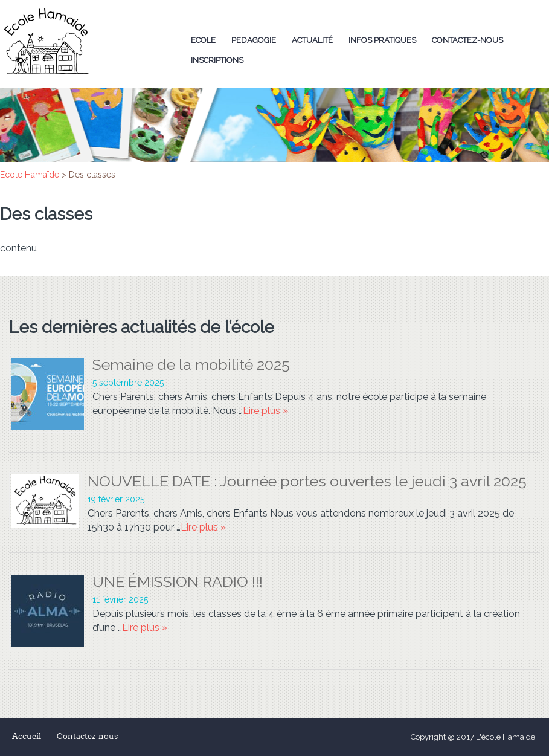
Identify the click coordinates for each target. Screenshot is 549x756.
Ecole (203, 40)
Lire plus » (265, 411)
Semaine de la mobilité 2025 (191, 364)
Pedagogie (254, 40)
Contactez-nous (467, 40)
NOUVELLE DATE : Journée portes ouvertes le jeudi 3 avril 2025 (307, 481)
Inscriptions (217, 60)
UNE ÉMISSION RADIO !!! (178, 581)
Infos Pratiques (382, 40)
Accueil (27, 736)
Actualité (312, 40)
